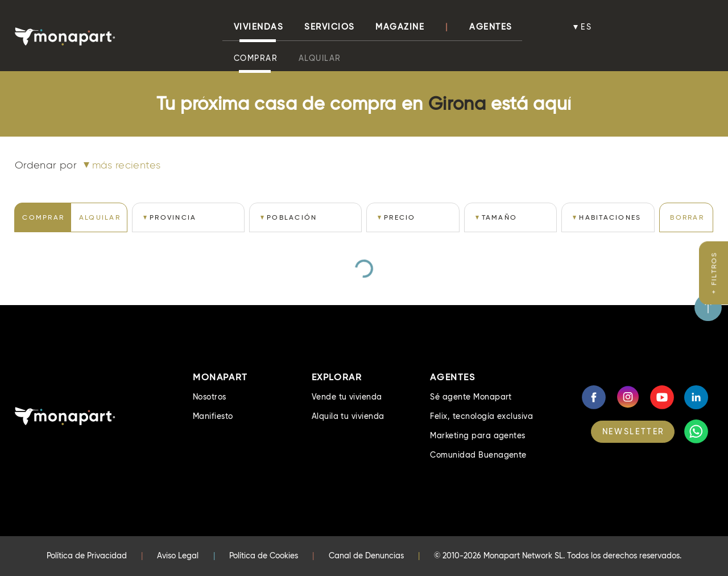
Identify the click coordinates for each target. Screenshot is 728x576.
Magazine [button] (400, 27)
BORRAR (687, 217)
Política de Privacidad (87, 556)
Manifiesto (213, 416)
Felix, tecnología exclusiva (481, 416)
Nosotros (210, 397)
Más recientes (127, 165)
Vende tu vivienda (347, 397)
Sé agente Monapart (471, 397)
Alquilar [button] (320, 58)
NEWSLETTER (634, 431)
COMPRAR (43, 217)
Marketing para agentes (478, 435)
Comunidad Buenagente (478, 455)
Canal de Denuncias (366, 556)
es (586, 27)
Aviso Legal (178, 556)
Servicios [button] (330, 27)
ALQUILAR (100, 217)
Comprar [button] (256, 58)
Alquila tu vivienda (348, 416)
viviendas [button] (259, 27)
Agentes (491, 27)
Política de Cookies (264, 556)
